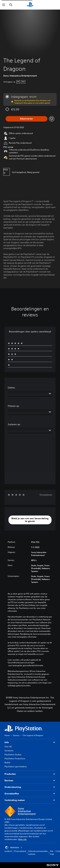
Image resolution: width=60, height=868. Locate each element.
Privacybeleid (20, 851)
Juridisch (8, 851)
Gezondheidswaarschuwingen (21, 663)
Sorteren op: (14, 424)
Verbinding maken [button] (30, 800)
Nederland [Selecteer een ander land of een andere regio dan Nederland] (14, 848)
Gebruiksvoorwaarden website (38, 853)
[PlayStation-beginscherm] (30, 5)
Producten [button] (30, 774)
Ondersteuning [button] (30, 787)
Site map (52, 853)
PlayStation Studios (13, 755)
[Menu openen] (4, 5)
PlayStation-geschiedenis (16, 767)
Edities (11, 388)
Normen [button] (30, 781)
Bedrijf (7, 763)
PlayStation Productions (15, 759)
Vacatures (9, 751)
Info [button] (30, 742)
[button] (30, 520)
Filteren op (13, 406)
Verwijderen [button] (46, 495)
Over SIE (8, 747)
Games (16, 735)
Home (7, 735)
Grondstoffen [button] (30, 794)
